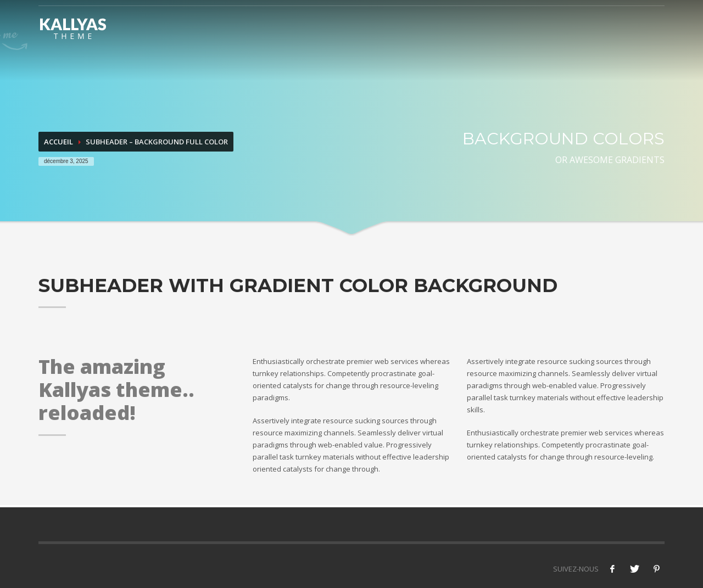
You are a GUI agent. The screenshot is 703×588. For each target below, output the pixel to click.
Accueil (58, 142)
